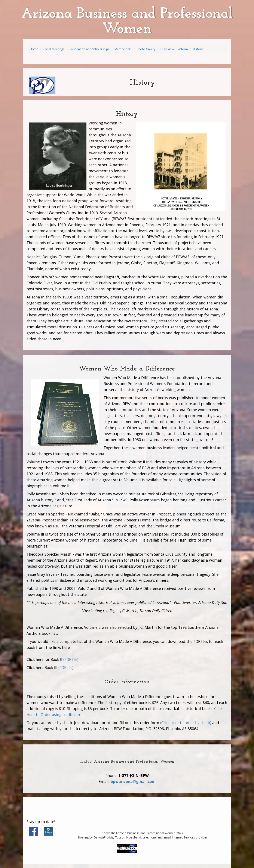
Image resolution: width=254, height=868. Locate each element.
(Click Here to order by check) (186, 723)
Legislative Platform (174, 49)
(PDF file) (71, 659)
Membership (123, 49)
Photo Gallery (146, 49)
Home (34, 49)
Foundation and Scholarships (89, 49)
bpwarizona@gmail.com (133, 781)
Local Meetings (54, 49)
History (198, 49)
